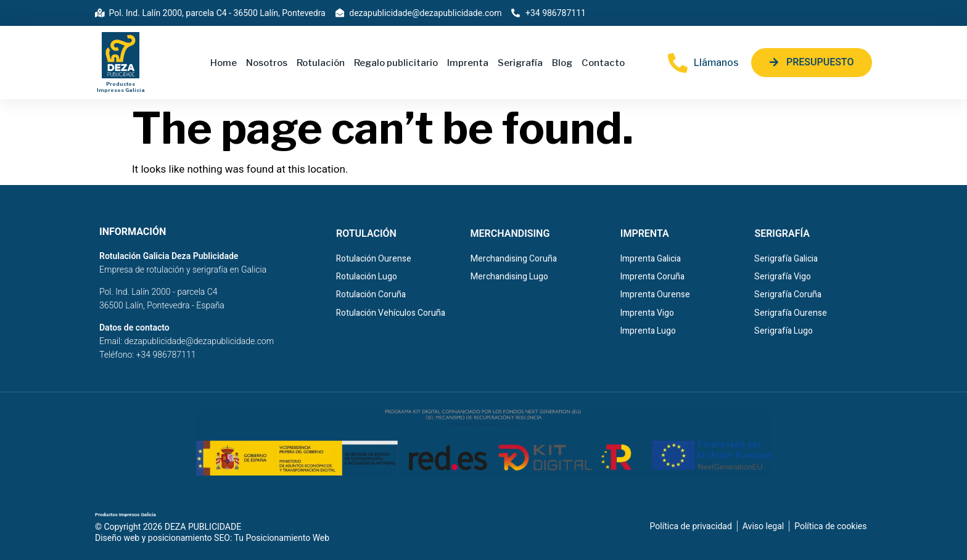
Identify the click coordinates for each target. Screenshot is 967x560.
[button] (812, 63)
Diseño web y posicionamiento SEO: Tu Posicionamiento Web (212, 538)
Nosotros (267, 63)
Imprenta (468, 63)
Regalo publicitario (396, 63)
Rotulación (321, 63)
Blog (562, 63)
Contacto (603, 63)
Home (224, 63)
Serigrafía (520, 63)
